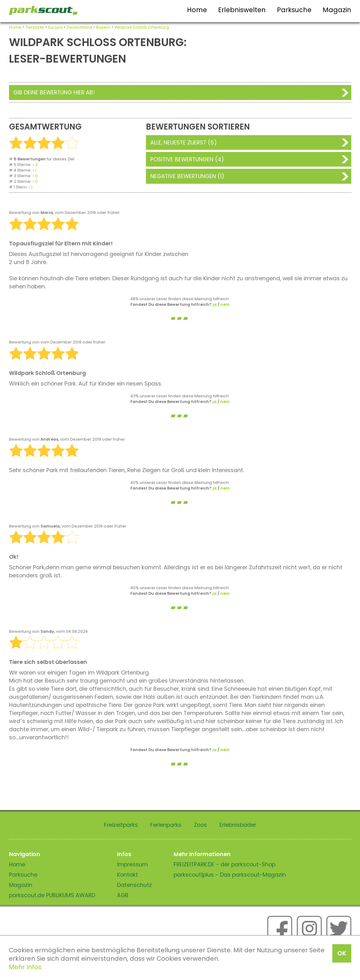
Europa (55, 27)
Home (197, 10)
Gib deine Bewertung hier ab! (54, 92)
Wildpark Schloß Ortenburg (142, 27)
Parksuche (294, 10)
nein (225, 304)
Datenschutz (134, 885)
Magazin (337, 10)
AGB (123, 895)
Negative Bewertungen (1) (187, 176)
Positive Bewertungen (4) (187, 159)
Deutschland (79, 27)
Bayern (103, 27)
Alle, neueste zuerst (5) (184, 143)
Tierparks (35, 27)
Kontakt (127, 875)
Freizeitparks (121, 825)
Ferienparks (166, 825)
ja (215, 304)
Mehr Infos (25, 967)
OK (342, 953)
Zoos (200, 825)
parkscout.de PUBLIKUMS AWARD (52, 895)
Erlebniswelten (242, 10)
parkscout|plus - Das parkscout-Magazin (230, 875)
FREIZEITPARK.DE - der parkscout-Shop (224, 864)
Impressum (132, 864)
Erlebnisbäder (238, 825)
